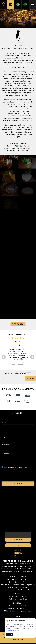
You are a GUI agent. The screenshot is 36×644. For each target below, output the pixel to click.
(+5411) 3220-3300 (19, 606)
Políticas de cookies (18, 599)
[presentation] (18, 476)
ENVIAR (18, 484)
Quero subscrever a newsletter (17, 467)
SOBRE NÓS (18, 540)
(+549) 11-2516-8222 (18, 608)
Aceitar (10, 634)
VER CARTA (18, 324)
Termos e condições (18, 596)
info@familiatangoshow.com (19, 611)
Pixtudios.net (18, 640)
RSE (18, 545)
